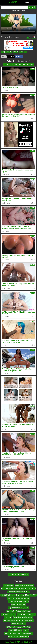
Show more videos (18, 574)
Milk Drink (8, 617)
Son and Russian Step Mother (18, 592)
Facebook (19, 57)
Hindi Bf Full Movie (8, 595)
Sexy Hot (18, 65)
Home (7, 642)
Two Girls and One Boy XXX (26, 595)
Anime (16, 52)
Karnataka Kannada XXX (26, 614)
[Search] (14, 7)
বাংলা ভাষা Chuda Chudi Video (18, 598)
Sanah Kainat (9, 585)
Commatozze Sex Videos (24, 585)
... (25, 52)
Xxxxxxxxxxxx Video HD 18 (14, 621)
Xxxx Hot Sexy (28, 65)
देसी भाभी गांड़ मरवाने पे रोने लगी (23, 617)
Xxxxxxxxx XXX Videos (13, 633)
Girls (21, 52)
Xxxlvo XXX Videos (18, 624)
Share (4, 57)
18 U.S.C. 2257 (27, 642)
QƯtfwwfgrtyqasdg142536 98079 (18, 627)
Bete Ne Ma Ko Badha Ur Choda (18, 611)
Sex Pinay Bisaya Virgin (27, 589)
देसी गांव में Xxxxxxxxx (18, 605)
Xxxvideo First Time (9, 614)
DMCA (18, 642)
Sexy (3, 52)
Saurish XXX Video (15, 630)
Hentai (9, 52)
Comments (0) (24, 61)
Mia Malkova (28, 633)
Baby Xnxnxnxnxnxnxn (9, 589)
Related (10, 61)
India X (26, 630)
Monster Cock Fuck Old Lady (18, 637)
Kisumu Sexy (8, 65)
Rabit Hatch (29, 621)
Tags (12, 642)
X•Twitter (11, 57)
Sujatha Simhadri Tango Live (18, 608)
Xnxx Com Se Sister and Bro (19, 601)
